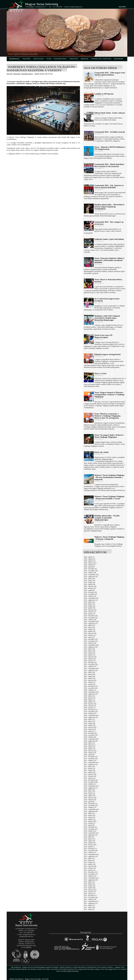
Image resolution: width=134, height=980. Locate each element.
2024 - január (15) (90, 614)
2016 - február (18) (90, 800)
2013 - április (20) (90, 864)
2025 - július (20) (89, 579)
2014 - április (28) (90, 843)
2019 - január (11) (90, 731)
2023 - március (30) (90, 633)
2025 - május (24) (90, 582)
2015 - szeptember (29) (91, 809)
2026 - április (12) (90, 561)
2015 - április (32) (90, 819)
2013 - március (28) (90, 866)
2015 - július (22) (89, 813)
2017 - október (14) (90, 761)
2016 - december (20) (91, 780)
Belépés (122, 7)
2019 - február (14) (90, 729)
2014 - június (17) (90, 839)
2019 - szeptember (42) (91, 716)
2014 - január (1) (89, 847)
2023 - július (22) (89, 625)
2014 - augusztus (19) (91, 835)
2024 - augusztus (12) (91, 600)
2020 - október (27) (90, 690)
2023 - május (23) (90, 629)
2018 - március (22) (90, 751)
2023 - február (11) (90, 635)
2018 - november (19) (91, 735)
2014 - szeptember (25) (91, 833)
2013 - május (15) (90, 862)
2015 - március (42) (90, 821)
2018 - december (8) (90, 733)
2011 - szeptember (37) (91, 901)
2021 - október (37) (90, 667)
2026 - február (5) (90, 565)
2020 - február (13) (90, 706)
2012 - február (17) (90, 892)
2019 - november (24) (91, 712)
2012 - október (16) (90, 876)
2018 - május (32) (90, 747)
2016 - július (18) (89, 790)
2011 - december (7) (90, 896)
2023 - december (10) (91, 616)
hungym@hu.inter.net (26, 936)
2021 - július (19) (89, 672)
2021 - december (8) (90, 663)
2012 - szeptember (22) (91, 878)
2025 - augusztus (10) (91, 577)
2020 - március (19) (90, 704)
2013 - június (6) (89, 860)
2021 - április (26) (90, 678)
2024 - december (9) (90, 592)
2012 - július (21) (89, 882)
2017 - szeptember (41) (91, 762)
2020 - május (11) (89, 700)
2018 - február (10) (90, 753)
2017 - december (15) (91, 757)
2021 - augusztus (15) (91, 671)
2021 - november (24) (91, 665)
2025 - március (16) (90, 586)
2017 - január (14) (90, 778)
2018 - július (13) (89, 743)
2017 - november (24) (91, 759)
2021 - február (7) (90, 682)
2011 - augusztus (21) (91, 903)
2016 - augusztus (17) (91, 788)
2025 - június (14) (90, 580)
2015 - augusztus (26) (91, 811)
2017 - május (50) (90, 770)
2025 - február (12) (90, 588)
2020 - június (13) (90, 698)
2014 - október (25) (90, 831)
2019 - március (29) (90, 727)
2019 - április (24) (90, 725)
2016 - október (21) (90, 784)
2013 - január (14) (90, 870)
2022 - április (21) (90, 655)
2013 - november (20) (91, 851)
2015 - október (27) (90, 808)
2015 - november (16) (91, 806)
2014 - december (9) (90, 827)
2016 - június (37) (90, 792)
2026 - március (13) (90, 563)
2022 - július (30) (89, 649)
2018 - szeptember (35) (91, 739)
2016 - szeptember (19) (91, 786)
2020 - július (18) (89, 696)
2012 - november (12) (91, 874)
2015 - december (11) (91, 804)
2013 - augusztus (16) (91, 856)
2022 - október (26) (90, 643)
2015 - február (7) (90, 823)
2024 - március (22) (90, 610)
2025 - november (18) (91, 571)
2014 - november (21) (91, 829)
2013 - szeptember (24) (91, 854)
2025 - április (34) (90, 584)
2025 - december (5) (90, 569)
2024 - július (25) (89, 602)
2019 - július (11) (89, 719)
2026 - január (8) (89, 567)
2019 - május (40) (90, 723)
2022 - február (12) (90, 659)
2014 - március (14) (90, 845)
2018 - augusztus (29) (91, 741)
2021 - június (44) (90, 674)
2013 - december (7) (90, 849)
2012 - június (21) (90, 884)
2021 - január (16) (90, 684)
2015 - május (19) (90, 817)
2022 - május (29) (90, 653)
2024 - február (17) (90, 612)
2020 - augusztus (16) (91, 694)
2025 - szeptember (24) (91, 575)
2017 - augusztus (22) (91, 764)
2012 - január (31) (90, 894)
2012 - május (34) (90, 886)
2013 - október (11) (90, 853)
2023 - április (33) (90, 631)
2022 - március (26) (90, 657)
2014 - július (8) (89, 837)
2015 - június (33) (90, 815)
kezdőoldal (14, 59)
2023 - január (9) (89, 637)
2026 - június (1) (89, 557)
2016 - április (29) (90, 796)
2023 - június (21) (90, 627)
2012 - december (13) (91, 872)
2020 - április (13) (90, 702)
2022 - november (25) (91, 641)
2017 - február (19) (90, 776)
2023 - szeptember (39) (91, 622)
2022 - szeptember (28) (91, 645)
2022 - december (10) (91, 639)
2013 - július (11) (89, 858)
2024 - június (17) (90, 604)
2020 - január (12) (90, 708)
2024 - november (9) (90, 594)
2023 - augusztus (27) (91, 624)
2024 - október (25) (90, 596)
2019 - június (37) (90, 721)
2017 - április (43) (90, 772)
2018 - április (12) (90, 749)
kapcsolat (119, 59)
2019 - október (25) (90, 714)
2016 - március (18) (90, 798)
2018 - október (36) (90, 737)
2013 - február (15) (90, 868)
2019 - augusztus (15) (91, 717)
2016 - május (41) (90, 794)
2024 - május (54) (90, 606)
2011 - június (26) (90, 907)
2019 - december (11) (91, 710)
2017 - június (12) (90, 768)
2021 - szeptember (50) (91, 669)
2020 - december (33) (91, 686)
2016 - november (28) (91, 782)
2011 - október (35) (90, 899)
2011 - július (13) (89, 905)
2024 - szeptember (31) (91, 598)
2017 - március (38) (90, 774)
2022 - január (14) (90, 661)
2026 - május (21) (90, 559)
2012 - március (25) (90, 890)
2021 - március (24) (90, 680)
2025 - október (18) (90, 573)
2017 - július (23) (89, 766)
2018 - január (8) (89, 755)
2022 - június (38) (90, 651)
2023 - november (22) (91, 618)
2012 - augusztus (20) (91, 880)
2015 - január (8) (89, 825)
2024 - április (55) (90, 608)
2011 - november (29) (91, 898)
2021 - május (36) (90, 676)
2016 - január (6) (89, 802)
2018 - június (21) (90, 745)
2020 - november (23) (91, 688)
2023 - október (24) (90, 620)
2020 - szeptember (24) (91, 692)
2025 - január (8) (89, 590)
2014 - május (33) (90, 841)
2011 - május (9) (89, 909)
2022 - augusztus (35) (91, 647)
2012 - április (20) (90, 888)
